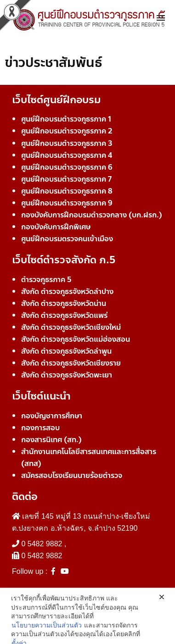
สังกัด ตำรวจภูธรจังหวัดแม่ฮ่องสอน (76, 339)
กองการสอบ (40, 428)
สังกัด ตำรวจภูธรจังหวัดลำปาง (67, 291)
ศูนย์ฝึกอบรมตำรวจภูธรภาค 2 (67, 131)
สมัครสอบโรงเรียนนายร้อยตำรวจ (72, 475)
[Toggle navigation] (161, 18)
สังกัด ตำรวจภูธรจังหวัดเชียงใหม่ (71, 327)
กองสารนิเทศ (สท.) (51, 440)
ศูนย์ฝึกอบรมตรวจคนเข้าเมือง (67, 239)
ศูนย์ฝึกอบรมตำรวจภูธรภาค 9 (67, 203)
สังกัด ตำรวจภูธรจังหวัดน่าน (64, 303)
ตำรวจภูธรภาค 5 (46, 280)
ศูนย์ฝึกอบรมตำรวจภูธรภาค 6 (67, 167)
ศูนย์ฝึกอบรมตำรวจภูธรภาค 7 (66, 179)
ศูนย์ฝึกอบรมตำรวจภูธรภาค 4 (67, 155)
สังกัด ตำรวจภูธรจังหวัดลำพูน (66, 351)
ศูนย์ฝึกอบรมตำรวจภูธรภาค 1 (66, 119)
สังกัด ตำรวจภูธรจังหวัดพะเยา (67, 375)
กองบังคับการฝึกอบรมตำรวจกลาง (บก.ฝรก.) (92, 215)
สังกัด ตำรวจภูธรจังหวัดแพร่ (64, 315)
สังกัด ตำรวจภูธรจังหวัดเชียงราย (71, 363)
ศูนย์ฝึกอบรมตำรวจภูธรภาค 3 (67, 143)
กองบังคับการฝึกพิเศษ (56, 227)
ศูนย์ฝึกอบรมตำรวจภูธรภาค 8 (67, 191)
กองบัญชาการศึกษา (52, 416)
